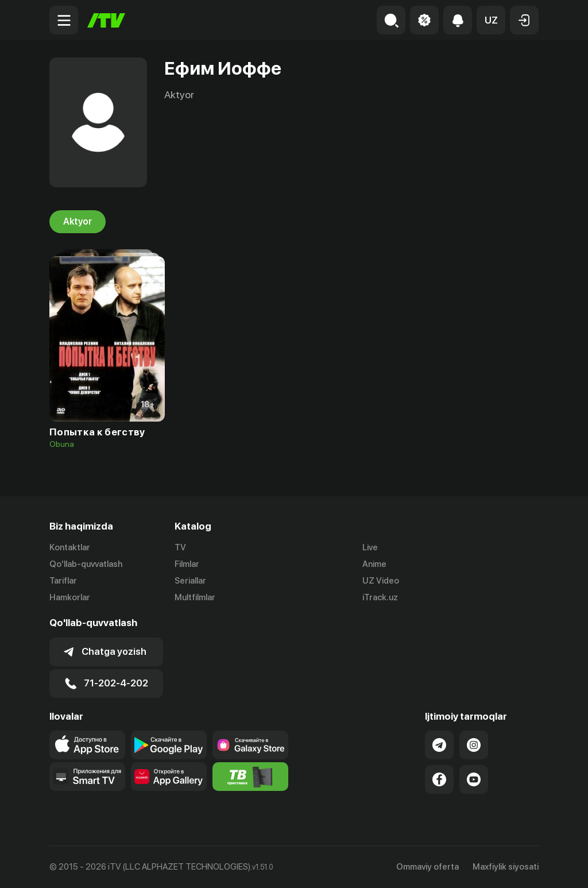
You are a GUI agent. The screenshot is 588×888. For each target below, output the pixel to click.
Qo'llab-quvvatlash (86, 564)
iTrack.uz (380, 597)
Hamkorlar (70, 597)
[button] (491, 20)
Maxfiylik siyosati (506, 867)
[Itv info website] (250, 777)
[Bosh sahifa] (106, 20)
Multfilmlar (195, 597)
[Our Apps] (87, 777)
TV (180, 547)
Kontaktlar (70, 547)
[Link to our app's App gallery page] (169, 777)
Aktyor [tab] (78, 222)
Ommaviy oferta (428, 867)
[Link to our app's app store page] (87, 745)
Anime (374, 564)
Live (370, 547)
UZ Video (381, 581)
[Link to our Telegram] (439, 745)
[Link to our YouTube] (474, 779)
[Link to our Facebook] (439, 779)
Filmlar (187, 564)
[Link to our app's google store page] (169, 745)
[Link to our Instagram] (474, 745)
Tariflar (63, 581)
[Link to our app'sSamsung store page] (250, 745)
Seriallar (190, 581)
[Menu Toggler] (64, 20)
